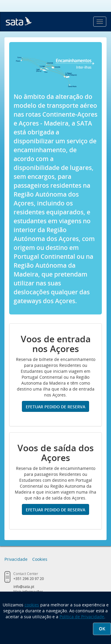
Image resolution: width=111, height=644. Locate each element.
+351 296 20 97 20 (29, 579)
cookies (32, 605)
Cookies (40, 559)
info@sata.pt (24, 587)
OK (102, 629)
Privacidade (16, 559)
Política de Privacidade (82, 617)
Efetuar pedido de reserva (55, 407)
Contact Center (26, 574)
